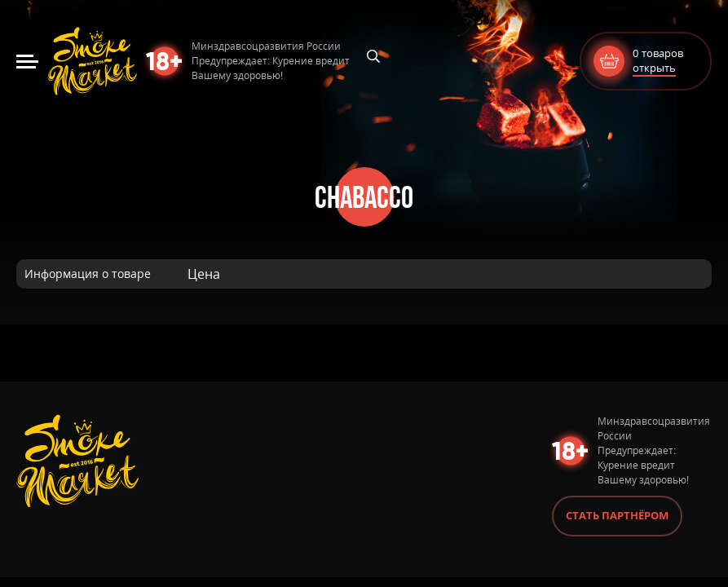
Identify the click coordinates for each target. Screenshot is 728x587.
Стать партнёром (617, 515)
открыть (654, 68)
